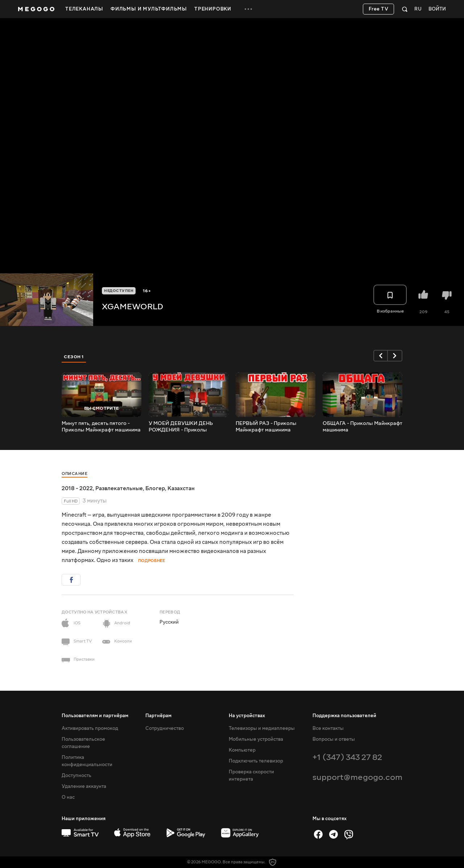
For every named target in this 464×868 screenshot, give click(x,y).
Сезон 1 (74, 357)
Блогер (155, 488)
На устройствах (247, 716)
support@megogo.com (357, 777)
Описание (74, 474)
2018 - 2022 (77, 488)
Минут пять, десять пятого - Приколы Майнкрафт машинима (101, 427)
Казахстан (181, 488)
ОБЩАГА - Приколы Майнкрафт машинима (362, 427)
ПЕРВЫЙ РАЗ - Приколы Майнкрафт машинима (266, 427)
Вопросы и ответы (334, 739)
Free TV (379, 9)
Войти (437, 9)
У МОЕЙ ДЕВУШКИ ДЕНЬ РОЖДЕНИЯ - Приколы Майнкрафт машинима (181, 427)
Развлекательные (119, 488)
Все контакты (328, 728)
